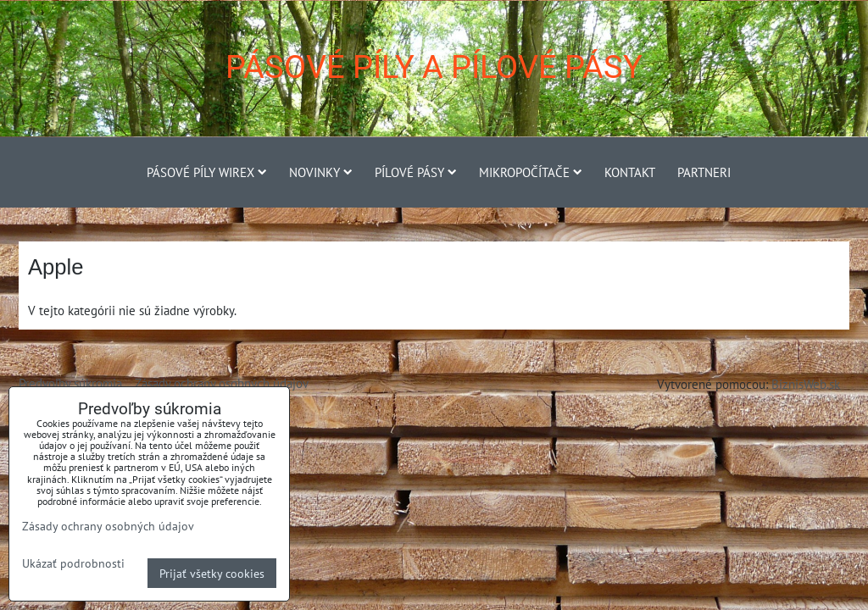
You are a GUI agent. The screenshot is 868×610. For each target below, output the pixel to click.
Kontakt (630, 172)
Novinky (321, 172)
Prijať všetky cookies (212, 573)
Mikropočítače (531, 172)
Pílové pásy (416, 172)
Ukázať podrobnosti (73, 563)
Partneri (704, 172)
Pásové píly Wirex (207, 172)
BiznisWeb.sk (806, 384)
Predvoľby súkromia (70, 383)
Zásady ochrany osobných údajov (222, 383)
